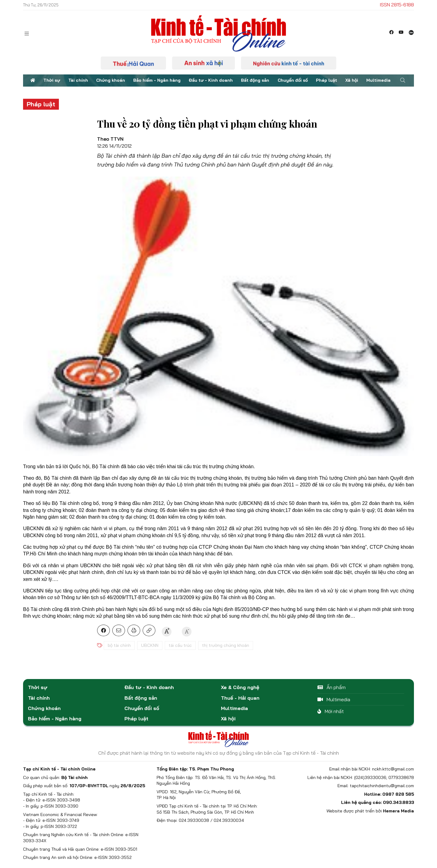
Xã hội (352, 80)
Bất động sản (255, 80)
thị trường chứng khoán (226, 645)
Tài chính (78, 80)
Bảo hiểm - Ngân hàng (157, 80)
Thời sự (52, 80)
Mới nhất (331, 711)
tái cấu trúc (180, 645)
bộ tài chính (119, 645)
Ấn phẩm (332, 687)
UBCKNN (150, 645)
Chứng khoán (111, 80)
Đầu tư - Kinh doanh (211, 80)
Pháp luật (327, 80)
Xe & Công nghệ (240, 687)
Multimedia (378, 80)
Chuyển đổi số (293, 80)
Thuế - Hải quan (240, 698)
